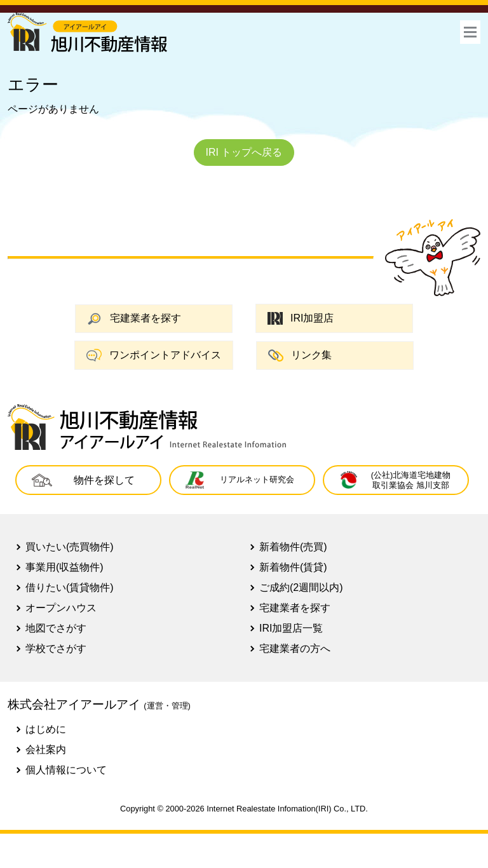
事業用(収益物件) (64, 567)
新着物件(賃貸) (293, 567)
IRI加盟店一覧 (291, 628)
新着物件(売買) (293, 547)
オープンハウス (61, 608)
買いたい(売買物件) (70, 547)
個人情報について (66, 770)
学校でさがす (56, 648)
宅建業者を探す (134, 319)
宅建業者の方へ (295, 648)
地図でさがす (56, 628)
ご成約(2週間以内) (301, 587)
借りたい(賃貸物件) (70, 587)
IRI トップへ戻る (244, 152)
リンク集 (300, 356)
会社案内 (46, 749)
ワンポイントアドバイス (154, 355)
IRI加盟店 (301, 319)
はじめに (46, 729)
